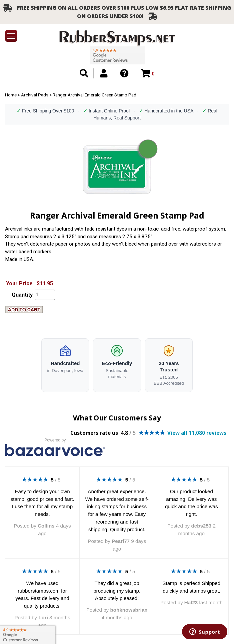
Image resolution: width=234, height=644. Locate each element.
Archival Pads (35, 95)
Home (11, 95)
